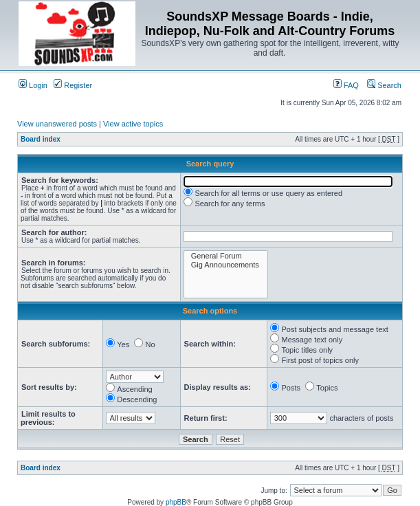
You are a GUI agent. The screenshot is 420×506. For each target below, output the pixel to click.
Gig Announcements (226, 265)
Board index (41, 139)
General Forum (226, 256)
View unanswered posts (57, 124)
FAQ (346, 85)
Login (33, 85)
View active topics (133, 124)
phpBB (176, 502)
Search (384, 85)
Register (73, 85)
